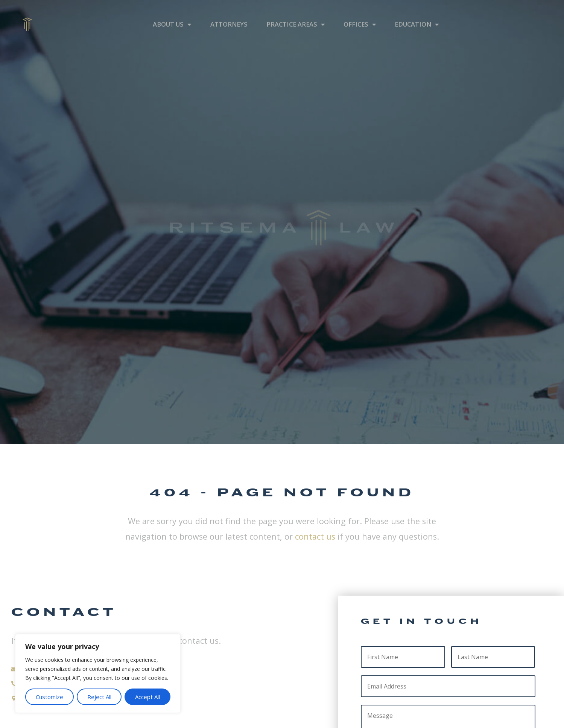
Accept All (147, 697)
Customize (49, 697)
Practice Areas (296, 14)
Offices (360, 14)
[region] (98, 673)
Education (417, 14)
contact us (315, 536)
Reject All (99, 697)
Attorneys (229, 14)
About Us (172, 14)
